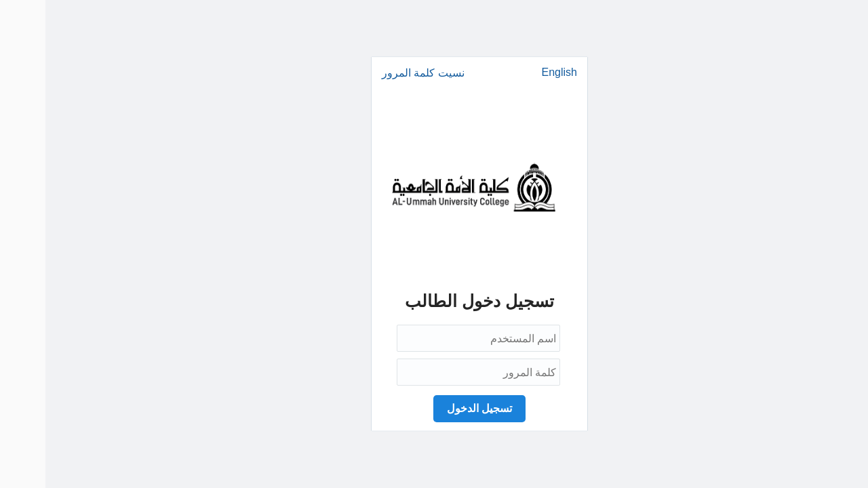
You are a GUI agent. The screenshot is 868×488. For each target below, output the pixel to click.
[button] (434, 409)
